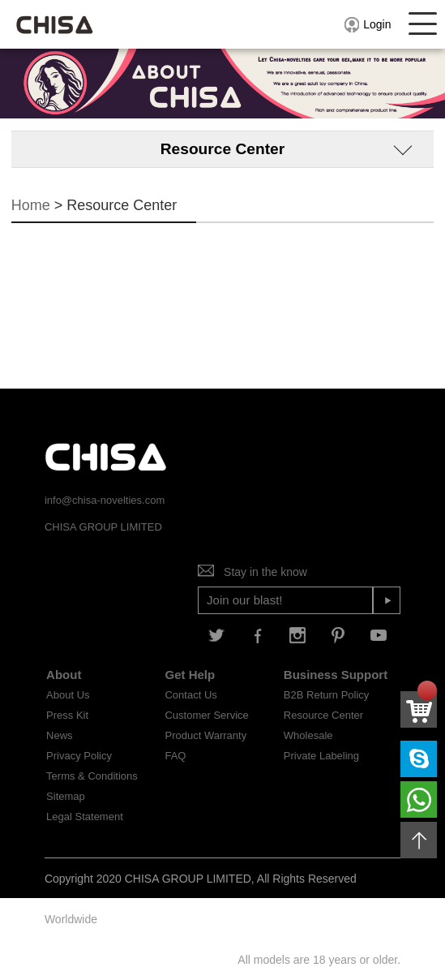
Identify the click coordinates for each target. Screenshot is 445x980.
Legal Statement (85, 817)
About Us (68, 695)
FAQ (175, 756)
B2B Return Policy (327, 695)
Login (367, 24)
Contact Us (190, 695)
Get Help (190, 675)
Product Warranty (205, 735)
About (64, 675)
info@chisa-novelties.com (105, 500)
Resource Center (323, 715)
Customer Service (206, 715)
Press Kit (67, 715)
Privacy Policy (79, 756)
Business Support (336, 675)
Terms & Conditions (92, 776)
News (60, 735)
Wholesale (308, 735)
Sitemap (66, 796)
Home (31, 205)
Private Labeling (321, 756)
